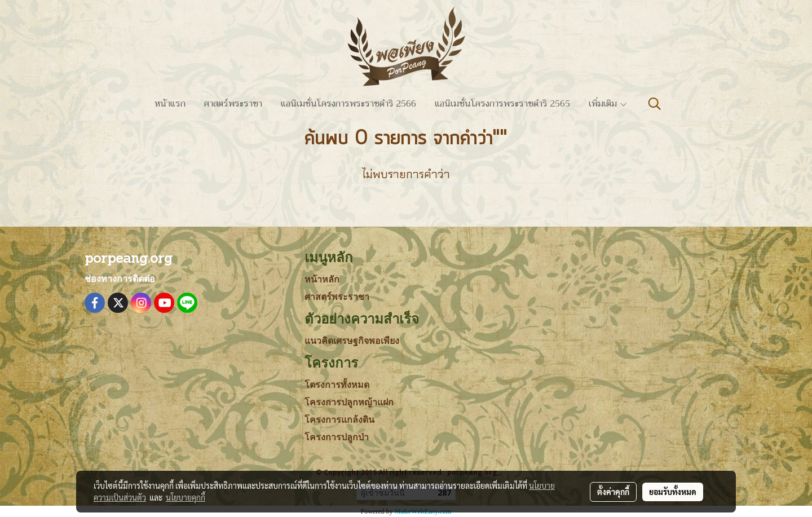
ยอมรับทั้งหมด (673, 492)
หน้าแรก (170, 104)
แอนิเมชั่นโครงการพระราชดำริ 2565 (502, 104)
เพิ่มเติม (608, 104)
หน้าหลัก (322, 279)
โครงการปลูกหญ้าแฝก (349, 402)
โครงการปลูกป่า (337, 437)
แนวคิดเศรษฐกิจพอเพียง (352, 341)
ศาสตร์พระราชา (233, 104)
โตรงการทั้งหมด (337, 385)
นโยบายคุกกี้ (186, 497)
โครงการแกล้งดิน (339, 420)
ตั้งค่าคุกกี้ (613, 492)
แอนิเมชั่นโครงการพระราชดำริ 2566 (348, 104)
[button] (655, 104)
